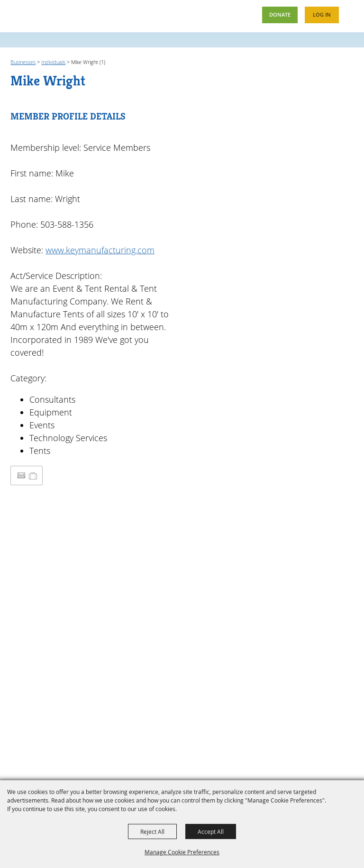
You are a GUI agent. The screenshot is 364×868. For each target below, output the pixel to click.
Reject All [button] (152, 831)
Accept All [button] (211, 831)
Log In (322, 14)
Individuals (53, 62)
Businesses (23, 62)
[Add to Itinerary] (33, 475)
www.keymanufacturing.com (100, 250)
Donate (280, 14)
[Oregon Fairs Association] (33, 15)
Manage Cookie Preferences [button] (182, 852)
